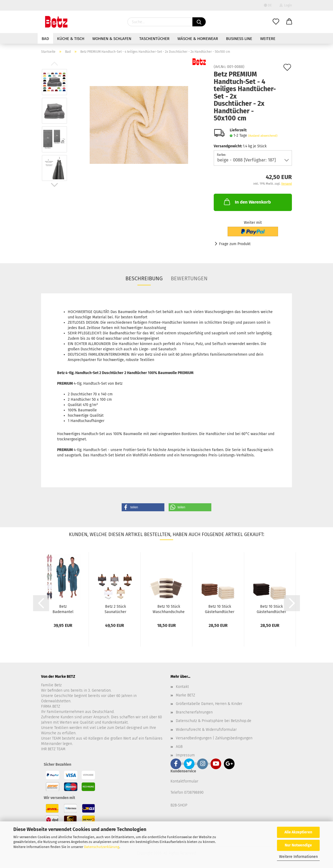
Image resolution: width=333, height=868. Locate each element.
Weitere (268, 39)
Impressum (185, 755)
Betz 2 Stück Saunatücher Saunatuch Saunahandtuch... (115, 609)
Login (286, 5)
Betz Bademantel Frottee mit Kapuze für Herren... (63, 609)
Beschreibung (144, 278)
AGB (179, 747)
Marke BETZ (185, 695)
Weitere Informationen (298, 857)
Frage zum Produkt (235, 244)
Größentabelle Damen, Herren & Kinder (209, 704)
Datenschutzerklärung (102, 847)
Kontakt (182, 687)
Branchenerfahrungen (194, 712)
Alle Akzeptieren (298, 832)
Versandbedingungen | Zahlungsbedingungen (214, 738)
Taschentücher (154, 39)
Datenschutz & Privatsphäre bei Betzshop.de (214, 721)
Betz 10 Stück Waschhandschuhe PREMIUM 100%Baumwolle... (169, 609)
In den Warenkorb (247, 202)
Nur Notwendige (298, 845)
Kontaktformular (184, 781)
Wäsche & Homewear (198, 39)
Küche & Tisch (71, 39)
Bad (45, 39)
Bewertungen (189, 278)
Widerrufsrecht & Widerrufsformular (206, 730)
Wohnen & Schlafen (112, 39)
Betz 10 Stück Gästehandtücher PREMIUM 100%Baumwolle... (220, 609)
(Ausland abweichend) (263, 136)
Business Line (239, 39)
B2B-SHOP (179, 805)
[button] (143, 507)
